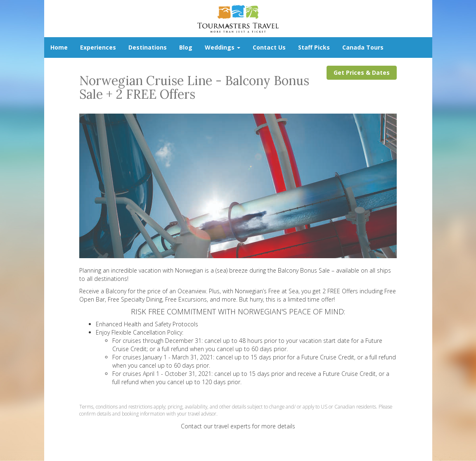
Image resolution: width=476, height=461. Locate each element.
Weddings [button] (223, 47)
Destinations (148, 47)
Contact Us (269, 47)
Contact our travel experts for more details (238, 426)
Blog (186, 47)
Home (59, 47)
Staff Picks (314, 47)
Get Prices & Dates (362, 72)
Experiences (98, 47)
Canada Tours (363, 47)
